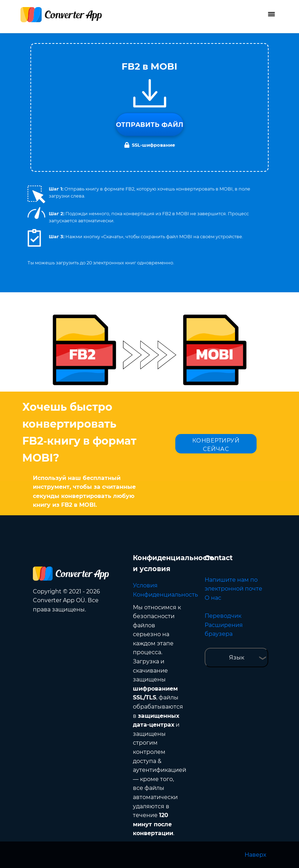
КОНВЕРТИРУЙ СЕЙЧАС (216, 445)
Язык (237, 658)
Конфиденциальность (165, 595)
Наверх (255, 855)
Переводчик (223, 616)
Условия (145, 585)
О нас (213, 598)
